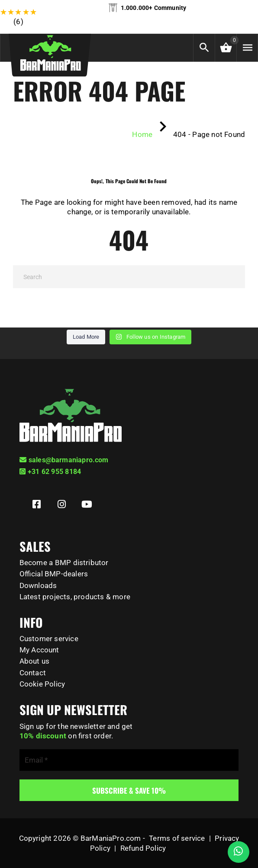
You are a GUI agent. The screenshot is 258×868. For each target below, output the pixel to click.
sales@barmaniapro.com (64, 460)
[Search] (129, 277)
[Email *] (129, 760)
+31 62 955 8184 (50, 472)
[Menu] (247, 48)
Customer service (49, 639)
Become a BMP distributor (64, 563)
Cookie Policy (42, 684)
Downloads (38, 585)
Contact (33, 673)
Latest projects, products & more (75, 597)
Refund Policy (143, 848)
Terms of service (177, 838)
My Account (39, 650)
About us (35, 661)
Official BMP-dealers (54, 574)
